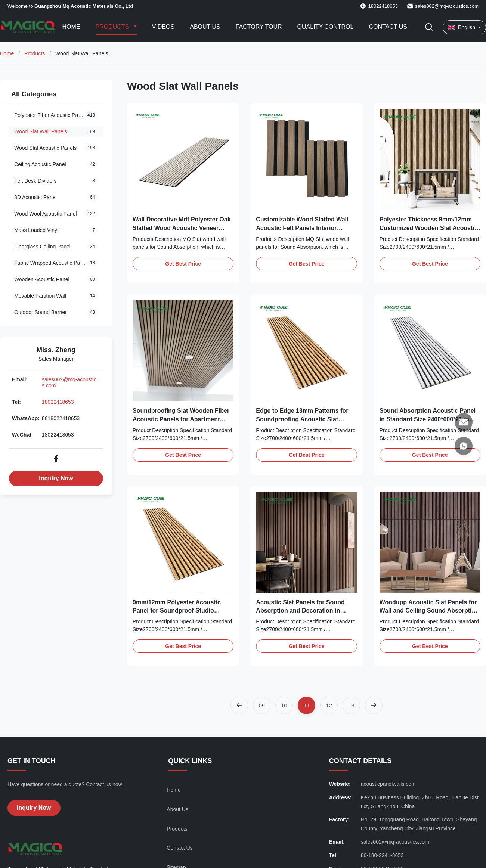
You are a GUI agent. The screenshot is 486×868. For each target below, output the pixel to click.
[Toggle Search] (429, 27)
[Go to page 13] (351, 705)
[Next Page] (374, 705)
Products (113, 27)
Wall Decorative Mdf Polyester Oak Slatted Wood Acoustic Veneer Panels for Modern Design (182, 228)
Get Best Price (183, 264)
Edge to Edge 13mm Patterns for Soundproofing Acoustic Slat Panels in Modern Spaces (302, 419)
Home (71, 27)
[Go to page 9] (262, 705)
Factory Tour (259, 27)
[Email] (464, 422)
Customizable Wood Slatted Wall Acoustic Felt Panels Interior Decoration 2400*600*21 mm (302, 228)
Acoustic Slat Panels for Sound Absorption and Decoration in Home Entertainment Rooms (300, 611)
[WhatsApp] (464, 446)
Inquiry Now (56, 478)
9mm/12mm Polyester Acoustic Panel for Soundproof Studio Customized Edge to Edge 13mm (179, 611)
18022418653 (58, 402)
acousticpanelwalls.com (388, 784)
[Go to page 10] (284, 705)
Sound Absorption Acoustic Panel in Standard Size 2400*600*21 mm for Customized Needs (428, 419)
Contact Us (388, 27)
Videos (163, 27)
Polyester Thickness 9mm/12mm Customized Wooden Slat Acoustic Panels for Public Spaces (429, 228)
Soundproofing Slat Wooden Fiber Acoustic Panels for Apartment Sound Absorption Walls (181, 419)
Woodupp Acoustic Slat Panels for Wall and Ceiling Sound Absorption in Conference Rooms (429, 611)
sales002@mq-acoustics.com (447, 6)
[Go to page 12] (329, 705)
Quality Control (326, 27)
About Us (205, 27)
